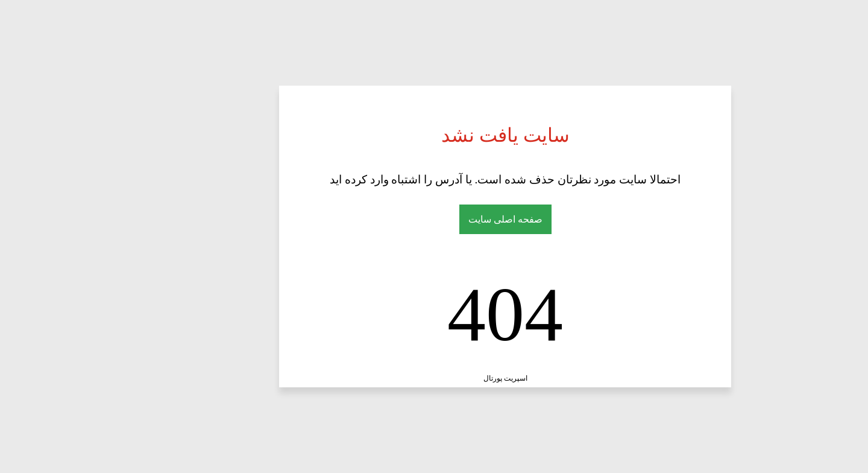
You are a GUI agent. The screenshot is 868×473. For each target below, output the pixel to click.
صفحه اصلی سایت (434, 219)
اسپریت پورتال (434, 378)
